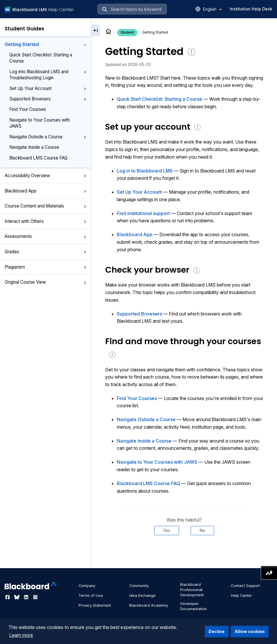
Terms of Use (91, 596)
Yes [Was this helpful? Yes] (167, 530)
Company (87, 586)
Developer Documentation (194, 606)
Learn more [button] (21, 635)
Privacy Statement (95, 605)
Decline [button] (217, 631)
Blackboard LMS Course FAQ (38, 158)
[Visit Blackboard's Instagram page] (35, 597)
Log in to (145, 171)
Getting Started (45, 44)
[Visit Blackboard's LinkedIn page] (27, 597)
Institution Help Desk (251, 9)
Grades (45, 252)
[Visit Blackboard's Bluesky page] (17, 597)
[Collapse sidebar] (96, 30)
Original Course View (45, 282)
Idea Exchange (142, 596)
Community (139, 586)
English (212, 9)
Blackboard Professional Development (192, 590)
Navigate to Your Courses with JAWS (40, 123)
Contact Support (245, 586)
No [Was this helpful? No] (202, 530)
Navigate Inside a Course (34, 147)
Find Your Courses (28, 109)
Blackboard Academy (149, 605)
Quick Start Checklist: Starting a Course (41, 58)
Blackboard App (45, 191)
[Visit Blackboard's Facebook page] (8, 597)
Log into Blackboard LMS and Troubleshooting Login (48, 75)
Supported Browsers (48, 99)
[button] (85, 45)
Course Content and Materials (45, 206)
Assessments (45, 236)
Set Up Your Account (48, 88)
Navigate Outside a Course (48, 137)
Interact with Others (45, 221)
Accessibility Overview (45, 176)
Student (127, 32)
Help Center (242, 596)
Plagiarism (45, 267)
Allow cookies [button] (250, 631)
